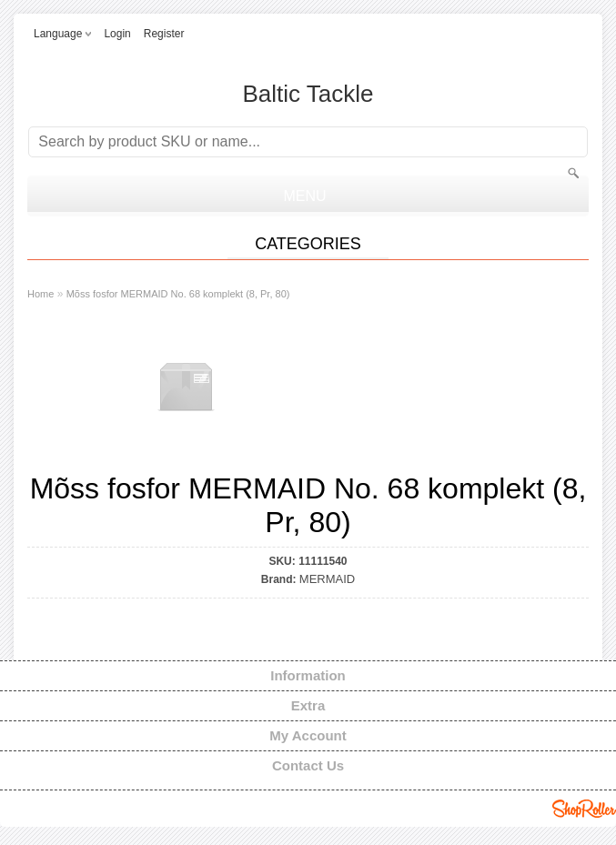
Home (40, 294)
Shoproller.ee (584, 809)
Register (164, 34)
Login (117, 34)
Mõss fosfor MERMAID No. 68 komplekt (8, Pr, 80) (178, 294)
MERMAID (327, 579)
